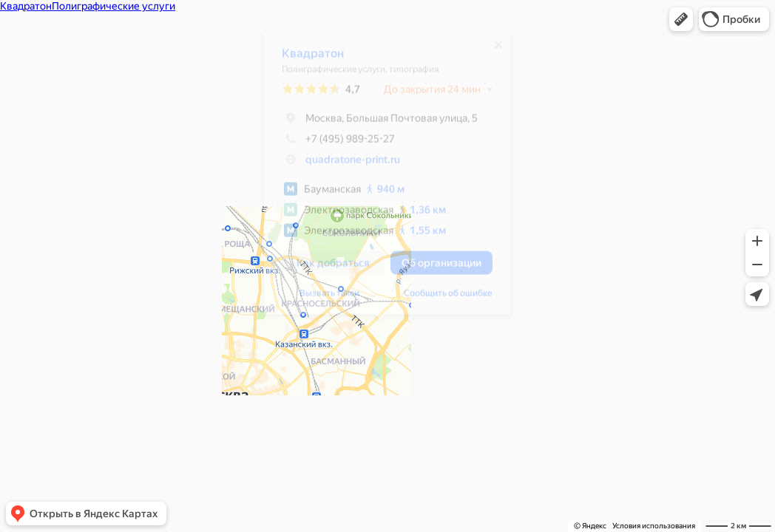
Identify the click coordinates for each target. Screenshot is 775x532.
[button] (681, 19)
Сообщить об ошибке (441, 299)
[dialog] (380, 178)
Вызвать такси (322, 299)
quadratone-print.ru (345, 165)
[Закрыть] (491, 50)
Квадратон (305, 59)
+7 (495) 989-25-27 (331, 144)
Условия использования (654, 526)
